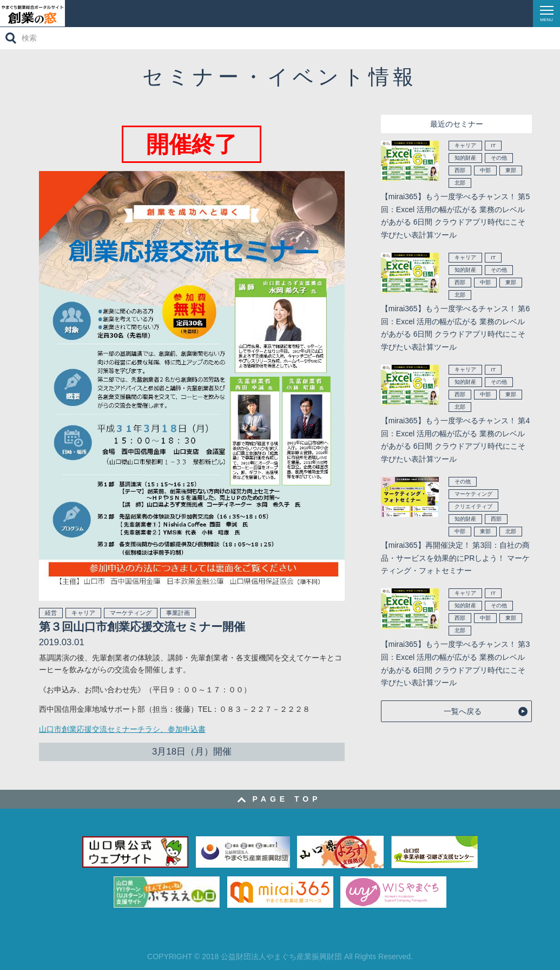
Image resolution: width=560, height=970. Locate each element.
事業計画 (178, 613)
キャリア (83, 613)
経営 (51, 613)
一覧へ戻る (463, 711)
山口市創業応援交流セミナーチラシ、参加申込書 (122, 729)
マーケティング (131, 613)
